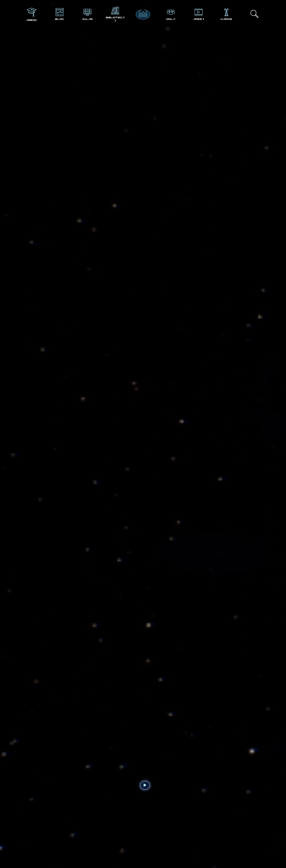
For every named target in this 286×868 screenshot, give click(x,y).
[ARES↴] (199, 12)
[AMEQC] (32, 12)
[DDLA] (171, 12)
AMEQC (32, 20)
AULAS (87, 19)
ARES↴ (199, 19)
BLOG (60, 19)
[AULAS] (87, 12)
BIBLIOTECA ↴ (115, 19)
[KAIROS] (226, 12)
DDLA (171, 19)
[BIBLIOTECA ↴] (115, 11)
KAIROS (226, 19)
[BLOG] (60, 12)
